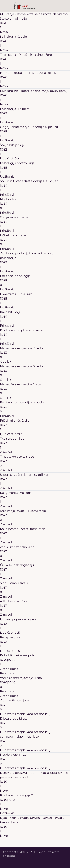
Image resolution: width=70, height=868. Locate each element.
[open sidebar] (6, 6)
